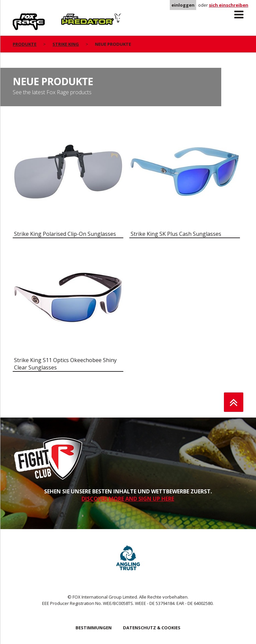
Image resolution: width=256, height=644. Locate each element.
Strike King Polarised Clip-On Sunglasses (65, 234)
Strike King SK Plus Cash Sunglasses (176, 234)
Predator (72, 17)
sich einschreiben (229, 5)
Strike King (66, 44)
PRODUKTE (25, 44)
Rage (19, 17)
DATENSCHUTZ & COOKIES (152, 628)
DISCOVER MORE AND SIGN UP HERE (128, 499)
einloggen (183, 5)
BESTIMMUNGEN (94, 628)
